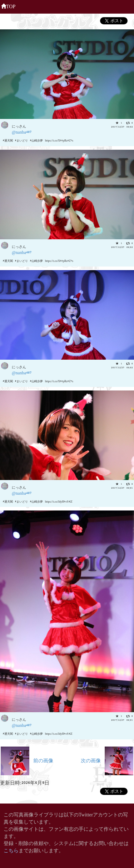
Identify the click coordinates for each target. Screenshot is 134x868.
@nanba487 (22, 132)
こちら (11, 850)
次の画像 (107, 760)
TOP (8, 6)
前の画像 (27, 760)
